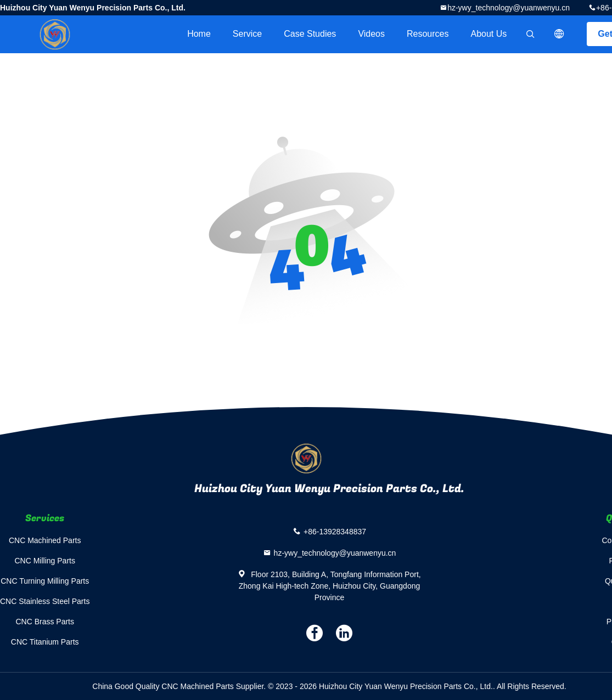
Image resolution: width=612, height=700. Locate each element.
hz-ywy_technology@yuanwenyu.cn (509, 8)
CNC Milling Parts (44, 561)
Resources (428, 34)
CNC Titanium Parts (45, 642)
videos (371, 34)
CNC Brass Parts (45, 622)
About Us (489, 34)
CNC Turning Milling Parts (45, 581)
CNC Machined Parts (45, 540)
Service (247, 34)
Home (199, 34)
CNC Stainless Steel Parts (45, 601)
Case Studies (310, 34)
